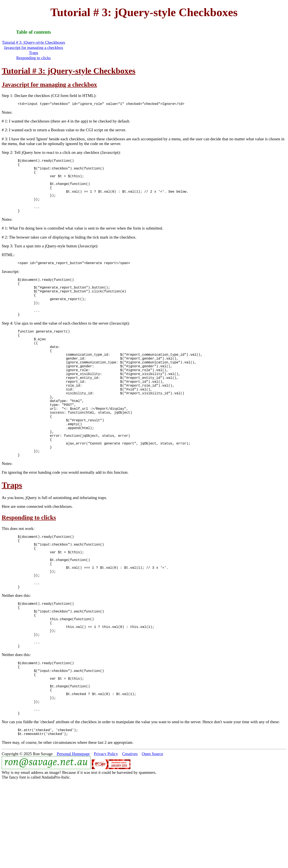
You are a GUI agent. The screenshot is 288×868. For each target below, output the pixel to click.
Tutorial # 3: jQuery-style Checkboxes (34, 42)
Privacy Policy (106, 840)
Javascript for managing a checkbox (33, 48)
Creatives (130, 840)
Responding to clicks (34, 58)
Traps (34, 53)
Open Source (152, 840)
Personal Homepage (73, 840)
